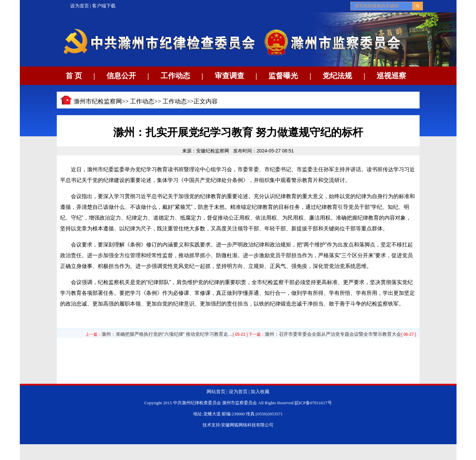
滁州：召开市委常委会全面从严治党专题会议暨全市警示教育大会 (333, 334)
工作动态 (175, 76)
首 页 (74, 76)
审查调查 (229, 76)
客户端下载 (104, 6)
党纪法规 (337, 76)
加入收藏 (260, 392)
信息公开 (121, 76)
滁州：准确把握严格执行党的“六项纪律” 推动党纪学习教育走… (167, 334)
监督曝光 (283, 76)
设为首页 (80, 6)
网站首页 (216, 392)
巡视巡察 (391, 76)
